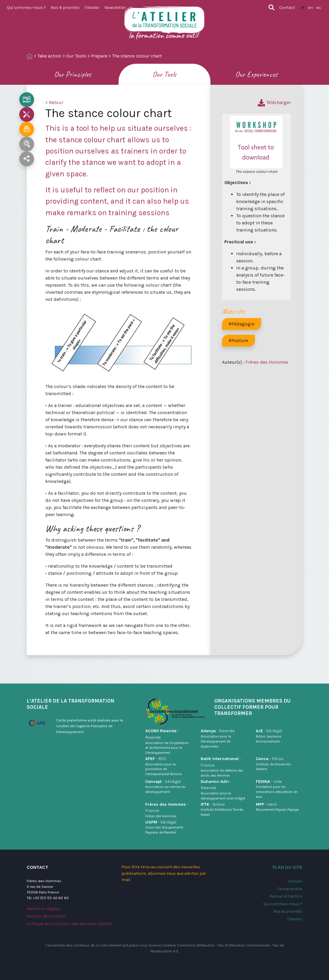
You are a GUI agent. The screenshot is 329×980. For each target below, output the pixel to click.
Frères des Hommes (267, 362)
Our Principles (73, 74)
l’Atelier (92, 8)
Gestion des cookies (46, 916)
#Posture (238, 340)
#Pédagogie (241, 324)
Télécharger (274, 102)
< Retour (54, 102)
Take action (49, 56)
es (319, 8)
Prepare (99, 56)
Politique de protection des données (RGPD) (69, 924)
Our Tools (76, 56)
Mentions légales (44, 909)
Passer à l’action (286, 896)
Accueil (295, 881)
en (310, 8)
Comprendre (290, 889)
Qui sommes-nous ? (26, 8)
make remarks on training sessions (107, 213)
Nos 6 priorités (65, 8)
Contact (287, 8)
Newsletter (115, 8)
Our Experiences (256, 74)
